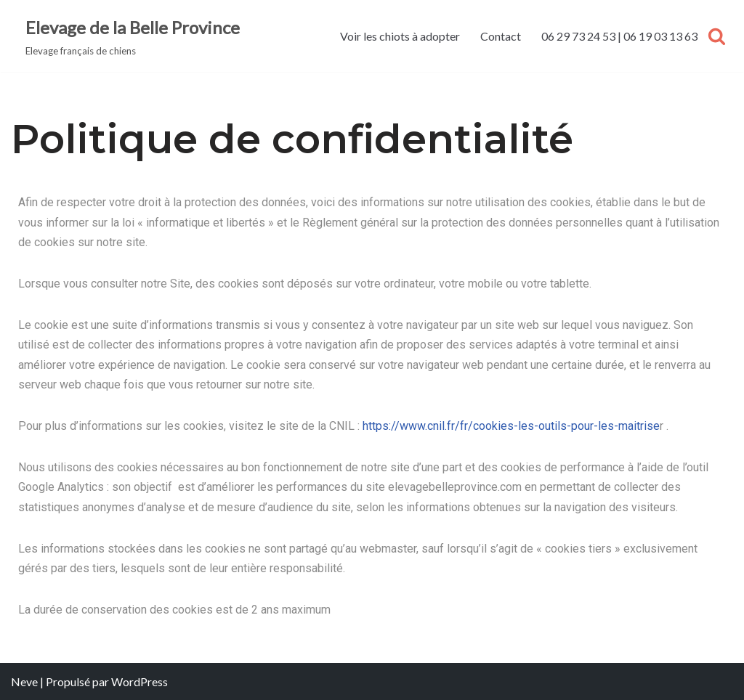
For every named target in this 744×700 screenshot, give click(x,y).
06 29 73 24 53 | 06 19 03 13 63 (619, 36)
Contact (501, 36)
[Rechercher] (717, 36)
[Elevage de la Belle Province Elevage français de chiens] (133, 36)
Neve (24, 681)
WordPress (139, 681)
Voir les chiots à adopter (400, 36)
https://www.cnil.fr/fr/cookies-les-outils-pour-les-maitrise (511, 426)
